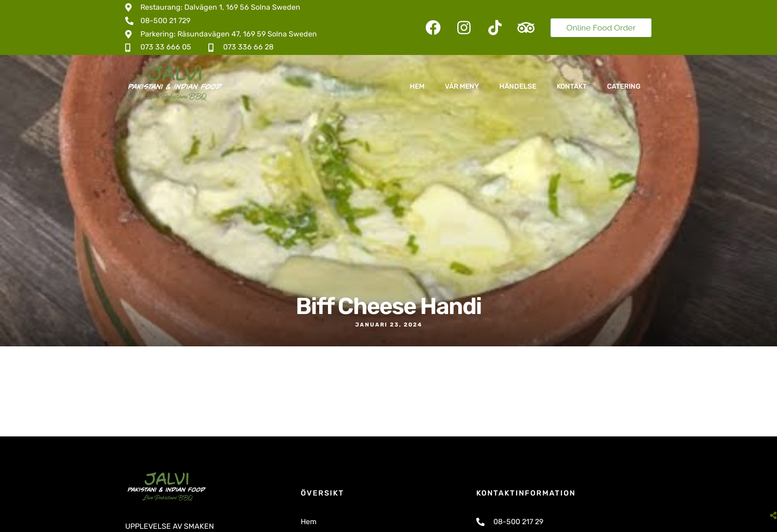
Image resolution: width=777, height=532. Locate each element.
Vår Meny (462, 86)
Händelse (518, 86)
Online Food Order (601, 27)
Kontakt (572, 86)
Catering (624, 86)
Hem (417, 86)
